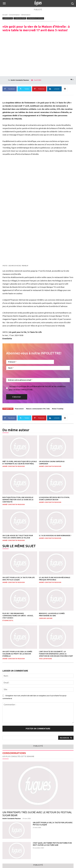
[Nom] (38, 368)
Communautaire (20, 18)
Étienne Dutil (8, 621)
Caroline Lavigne (46, 618)
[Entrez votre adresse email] (38, 380)
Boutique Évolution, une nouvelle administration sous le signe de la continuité (18, 500)
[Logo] (38, 3)
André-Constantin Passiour (20, 80)
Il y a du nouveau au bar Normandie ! (55, 535)
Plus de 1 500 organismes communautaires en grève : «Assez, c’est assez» (18, 616)
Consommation (14, 15)
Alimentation (26, 15)
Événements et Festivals (35, 18)
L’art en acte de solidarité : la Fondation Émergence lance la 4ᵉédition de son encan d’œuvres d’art (56, 654)
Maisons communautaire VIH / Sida (38, 409)
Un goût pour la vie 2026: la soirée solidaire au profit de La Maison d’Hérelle (17, 654)
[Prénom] (30, 362)
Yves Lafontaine (45, 659)
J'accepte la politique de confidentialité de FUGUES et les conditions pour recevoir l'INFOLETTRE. (37, 388)
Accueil (5, 15)
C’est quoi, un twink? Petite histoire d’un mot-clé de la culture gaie (52, 844)
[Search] (66, 738)
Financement (19, 409)
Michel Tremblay (58, 409)
